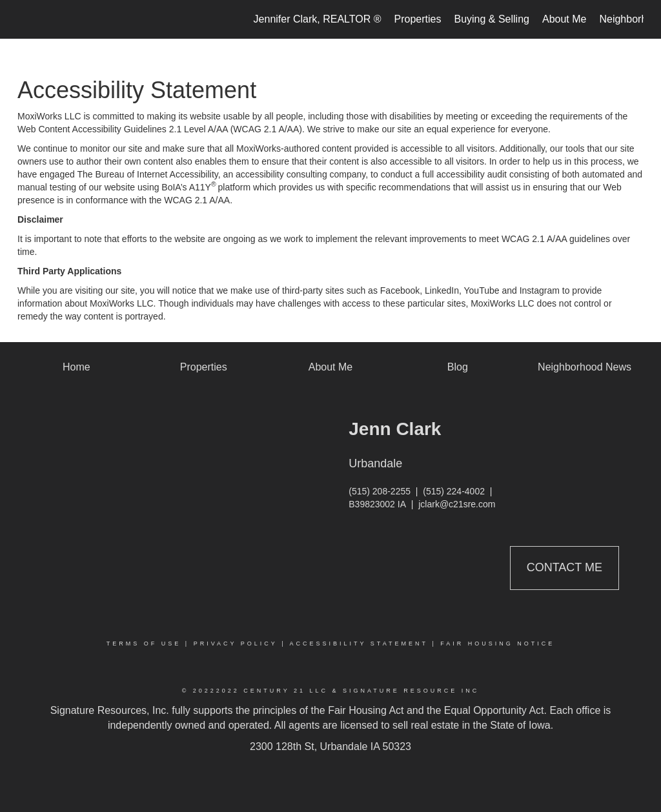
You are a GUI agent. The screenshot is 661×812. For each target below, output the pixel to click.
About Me (564, 19)
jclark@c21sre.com (457, 504)
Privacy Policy (236, 644)
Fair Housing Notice (497, 644)
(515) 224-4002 (454, 491)
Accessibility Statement (359, 644)
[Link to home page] (24, 19)
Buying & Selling (492, 19)
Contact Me (564, 567)
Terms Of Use (144, 644)
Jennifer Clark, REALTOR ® (318, 19)
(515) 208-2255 (380, 491)
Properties (418, 19)
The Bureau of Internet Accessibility (147, 174)
